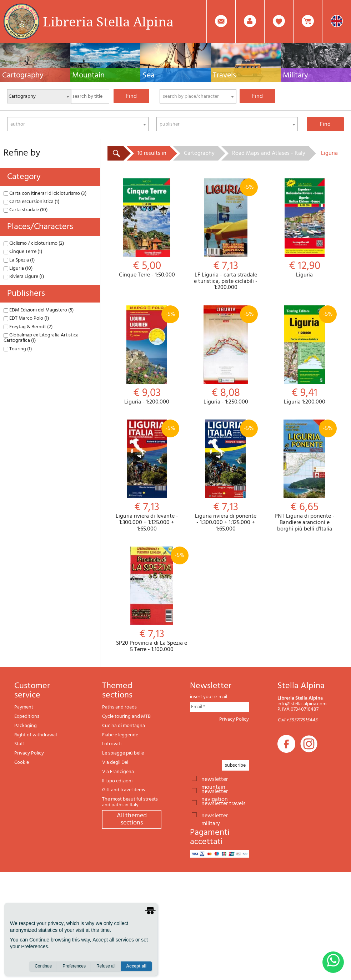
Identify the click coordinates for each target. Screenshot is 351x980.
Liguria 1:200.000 (304, 356)
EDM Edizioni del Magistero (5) (39, 310)
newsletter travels (224, 803)
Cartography (199, 153)
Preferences (74, 966)
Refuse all (106, 966)
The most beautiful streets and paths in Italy (130, 802)
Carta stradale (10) (26, 210)
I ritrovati (112, 744)
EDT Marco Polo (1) (26, 318)
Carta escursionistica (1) (31, 202)
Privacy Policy (29, 753)
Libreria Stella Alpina (108, 21)
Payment (24, 707)
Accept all (136, 966)
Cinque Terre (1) (23, 252)
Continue (43, 966)
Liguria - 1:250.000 (226, 356)
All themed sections (132, 819)
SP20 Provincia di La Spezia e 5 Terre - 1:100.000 (152, 600)
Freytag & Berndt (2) (28, 327)
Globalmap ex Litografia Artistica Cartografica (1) (41, 338)
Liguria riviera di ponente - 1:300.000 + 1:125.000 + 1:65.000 (226, 476)
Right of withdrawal (36, 735)
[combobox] (198, 96)
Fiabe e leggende (120, 735)
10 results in (152, 153)
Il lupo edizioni (117, 781)
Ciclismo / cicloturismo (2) (34, 243)
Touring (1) (18, 349)
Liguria (304, 229)
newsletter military (215, 815)
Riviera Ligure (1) (24, 277)
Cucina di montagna (124, 726)
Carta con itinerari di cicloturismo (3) (45, 194)
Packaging (26, 726)
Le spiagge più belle (123, 753)
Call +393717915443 (297, 720)
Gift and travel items (124, 790)
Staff (19, 744)
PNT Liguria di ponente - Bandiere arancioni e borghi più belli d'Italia (304, 476)
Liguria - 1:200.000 (147, 356)
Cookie (22, 763)
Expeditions (27, 717)
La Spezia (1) (19, 260)
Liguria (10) (18, 268)
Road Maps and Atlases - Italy (269, 153)
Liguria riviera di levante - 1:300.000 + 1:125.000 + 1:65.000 (147, 476)
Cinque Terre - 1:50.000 (147, 229)
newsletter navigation (215, 791)
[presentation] (244, 739)
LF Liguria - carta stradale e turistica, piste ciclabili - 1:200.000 (226, 235)
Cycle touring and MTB (126, 717)
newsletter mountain (215, 779)
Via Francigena (118, 772)
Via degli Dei (115, 763)
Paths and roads (119, 707)
